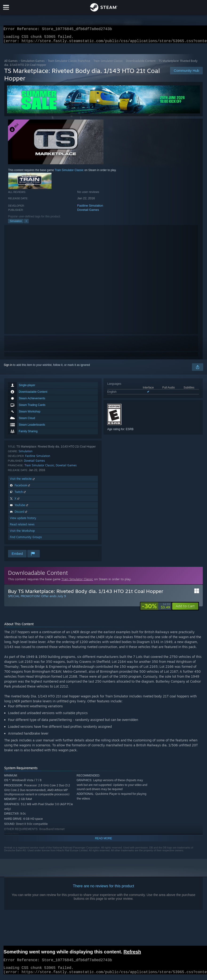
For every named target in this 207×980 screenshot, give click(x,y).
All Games (11, 64)
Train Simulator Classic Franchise (69, 64)
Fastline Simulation (90, 208)
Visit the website (23, 482)
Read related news (22, 527)
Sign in (8, 368)
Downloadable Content (141, 64)
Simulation (16, 224)
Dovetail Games (88, 213)
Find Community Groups (26, 540)
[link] (156, 609)
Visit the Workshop (22, 534)
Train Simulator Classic (108, 64)
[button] (185, 609)
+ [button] (26, 224)
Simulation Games (33, 64)
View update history (23, 521)
